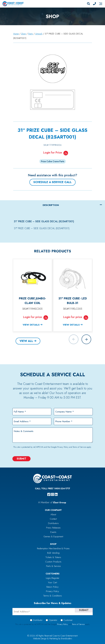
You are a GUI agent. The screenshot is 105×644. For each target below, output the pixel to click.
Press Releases (53, 528)
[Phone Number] (94, 4)
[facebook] (49, 494)
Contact (53, 519)
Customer (68, 620)
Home (16, 34)
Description (51, 205)
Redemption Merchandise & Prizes (53, 548)
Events (53, 532)
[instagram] (52, 494)
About (53, 514)
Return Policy (52, 587)
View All (26, 341)
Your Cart (52, 582)
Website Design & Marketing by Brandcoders (53, 638)
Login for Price (53, 153)
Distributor (38, 620)
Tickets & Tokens (53, 557)
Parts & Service (53, 566)
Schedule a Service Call (52, 182)
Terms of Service (79, 447)
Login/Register (53, 578)
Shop (23, 34)
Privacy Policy (63, 447)
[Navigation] (101, 4)
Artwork (39, 34)
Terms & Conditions (53, 596)
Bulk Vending (53, 553)
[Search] (88, 4)
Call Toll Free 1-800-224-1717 (52, 488)
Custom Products (53, 562)
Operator (53, 620)
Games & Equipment (53, 536)
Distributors (53, 523)
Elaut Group (60, 502)
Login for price (33, 317)
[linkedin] (56, 494)
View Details (31, 325)
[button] (86, 339)
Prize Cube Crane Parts (53, 161)
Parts (31, 34)
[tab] (52, 205)
